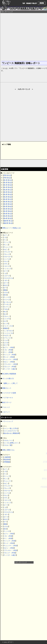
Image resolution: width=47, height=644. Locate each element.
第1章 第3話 (8, 185)
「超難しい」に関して (10, 383)
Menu (42, 3)
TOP (24, 3)
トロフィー (6, 412)
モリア (6, 345)
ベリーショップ (7, 421)
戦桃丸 (6, 328)
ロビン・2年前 (9, 362)
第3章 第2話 (8, 202)
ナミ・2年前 (8, 352)
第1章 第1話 (8, 180)
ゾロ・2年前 (8, 350)
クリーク (7, 300)
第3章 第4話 (8, 206)
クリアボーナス (7, 398)
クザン (6, 264)
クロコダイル (8, 278)
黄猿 (5, 290)
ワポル (6, 309)
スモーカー (7, 257)
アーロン (7, 304)
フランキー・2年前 (10, 364)
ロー (5, 288)
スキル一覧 (7, 445)
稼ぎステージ (7, 402)
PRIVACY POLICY (31, 3)
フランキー (7, 252)
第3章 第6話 (8, 211)
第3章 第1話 (8, 199)
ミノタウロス (8, 331)
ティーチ (7, 297)
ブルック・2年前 (9, 367)
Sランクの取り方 (8, 379)
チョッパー (7, 247)
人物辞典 (7, 457)
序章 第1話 (7, 175)
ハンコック (7, 269)
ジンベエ (7, 259)
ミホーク (7, 276)
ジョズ (6, 340)
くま (5, 273)
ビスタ (6, 343)
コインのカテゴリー (11, 431)
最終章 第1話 (8, 221)
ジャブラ (7, 319)
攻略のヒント (7, 388)
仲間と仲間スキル (8, 450)
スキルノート (8, 440)
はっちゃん (7, 302)
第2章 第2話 (8, 192)
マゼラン (7, 336)
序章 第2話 (7, 178)
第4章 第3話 (8, 218)
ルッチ (6, 324)
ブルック (7, 254)
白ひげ (6, 285)
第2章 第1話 (8, 190)
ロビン (6, 249)
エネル (6, 292)
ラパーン (7, 307)
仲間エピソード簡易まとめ (11, 228)
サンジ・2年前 (9, 357)
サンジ (6, 245)
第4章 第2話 (8, 216)
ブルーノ (7, 316)
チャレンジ (6, 407)
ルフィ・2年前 (9, 347)
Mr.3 (5, 312)
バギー (6, 281)
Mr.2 (5, 314)
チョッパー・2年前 (10, 359)
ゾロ (5, 238)
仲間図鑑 (7, 462)
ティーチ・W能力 (10, 369)
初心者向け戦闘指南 (9, 374)
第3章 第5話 (8, 209)
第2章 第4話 (8, 197)
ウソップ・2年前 (9, 355)
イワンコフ (7, 338)
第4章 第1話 (8, 214)
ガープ (6, 283)
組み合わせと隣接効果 (11, 433)
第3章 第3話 (8, 204)
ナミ (5, 240)
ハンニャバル (8, 333)
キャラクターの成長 (9, 393)
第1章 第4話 (8, 187)
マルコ (6, 261)
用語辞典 (7, 460)
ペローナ (7, 266)
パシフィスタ (8, 326)
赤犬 (5, 295)
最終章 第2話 (8, 223)
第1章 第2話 (8, 183)
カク (5, 321)
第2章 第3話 (8, 194)
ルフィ (6, 235)
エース (6, 271)
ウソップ (7, 242)
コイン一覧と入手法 (11, 428)
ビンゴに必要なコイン (11, 443)
